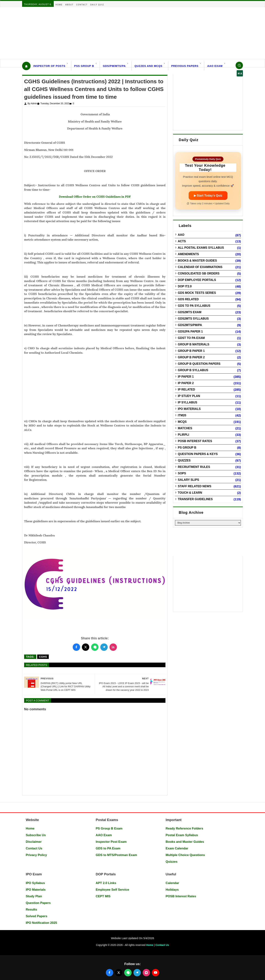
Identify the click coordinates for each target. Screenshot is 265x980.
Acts (182, 241)
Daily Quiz (97, 5)
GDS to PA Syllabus (194, 306)
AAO (181, 235)
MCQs (182, 422)
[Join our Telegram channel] (137, 973)
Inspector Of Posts (49, 66)
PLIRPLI (183, 435)
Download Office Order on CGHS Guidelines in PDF (95, 197)
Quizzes (184, 460)
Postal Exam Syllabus (182, 835)
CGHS (43, 657)
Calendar (172, 883)
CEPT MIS (103, 896)
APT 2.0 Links (106, 883)
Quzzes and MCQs (148, 66)
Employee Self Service (112, 890)
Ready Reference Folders (184, 828)
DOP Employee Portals (197, 280)
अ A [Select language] (240, 73)
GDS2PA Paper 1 (190, 331)
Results (31, 910)
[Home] (26, 66)
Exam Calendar (177, 848)
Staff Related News (195, 486)
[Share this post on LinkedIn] (113, 647)
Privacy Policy (36, 855)
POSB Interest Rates (195, 441)
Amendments (188, 254)
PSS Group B (84, 66)
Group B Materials (194, 344)
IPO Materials (189, 409)
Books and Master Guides (185, 842)
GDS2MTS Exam (190, 312)
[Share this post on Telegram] (104, 647)
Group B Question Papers (199, 364)
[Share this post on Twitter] (86, 647)
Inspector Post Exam (111, 842)
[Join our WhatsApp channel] (128, 973)
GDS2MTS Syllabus (193, 319)
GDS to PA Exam (108, 848)
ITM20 (182, 415)
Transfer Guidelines (195, 499)
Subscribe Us (36, 835)
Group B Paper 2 (191, 357)
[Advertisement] (110, 33)
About (69, 5)
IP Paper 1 (186, 377)
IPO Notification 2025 (41, 923)
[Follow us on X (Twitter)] (119, 973)
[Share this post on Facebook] (76, 647)
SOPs (182, 473)
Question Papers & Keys (198, 454)
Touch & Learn (190, 493)
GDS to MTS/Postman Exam (116, 855)
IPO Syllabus (35, 883)
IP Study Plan (189, 396)
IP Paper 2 (186, 383)
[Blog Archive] (208, 523)
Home (59, 5)
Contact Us (34, 848)
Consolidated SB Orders (199, 273)
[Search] (239, 65)
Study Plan (34, 896)
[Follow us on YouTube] (156, 973)
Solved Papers (37, 916)
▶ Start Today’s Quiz (208, 196)
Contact (82, 5)
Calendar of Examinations (200, 267)
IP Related (186, 390)
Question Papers (38, 903)
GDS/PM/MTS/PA (114, 66)
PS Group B (187, 448)
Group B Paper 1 (191, 351)
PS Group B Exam (109, 828)
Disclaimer (34, 842)
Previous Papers (185, 66)
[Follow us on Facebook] (109, 973)
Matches (185, 428)
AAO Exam (215, 66)
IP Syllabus (188, 402)
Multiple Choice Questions (185, 855)
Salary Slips (188, 480)
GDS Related (188, 299)
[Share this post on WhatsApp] (95, 647)
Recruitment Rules (194, 467)
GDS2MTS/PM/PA (190, 325)
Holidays (172, 890)
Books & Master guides (197, 261)
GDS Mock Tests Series (197, 293)
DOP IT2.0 (185, 286)
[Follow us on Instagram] (146, 973)
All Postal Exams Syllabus (201, 248)
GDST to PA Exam (191, 338)
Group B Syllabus (193, 370)
